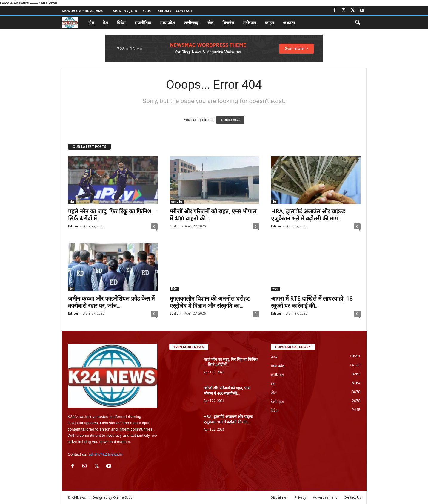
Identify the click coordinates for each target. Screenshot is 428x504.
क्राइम (270, 23)
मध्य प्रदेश (167, 23)
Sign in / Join (125, 11)
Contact (184, 11)
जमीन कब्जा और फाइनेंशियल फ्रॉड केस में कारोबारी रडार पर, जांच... (111, 302)
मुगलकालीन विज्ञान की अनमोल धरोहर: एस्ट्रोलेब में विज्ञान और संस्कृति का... (210, 302)
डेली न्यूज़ (277, 402)
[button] (358, 23)
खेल (210, 23)
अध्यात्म (289, 23)
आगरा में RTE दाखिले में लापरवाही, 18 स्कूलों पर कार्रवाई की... (312, 302)
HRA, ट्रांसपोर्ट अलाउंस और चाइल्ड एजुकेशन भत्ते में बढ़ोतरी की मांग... (308, 215)
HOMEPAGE (230, 120)
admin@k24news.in (105, 454)
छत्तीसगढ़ (191, 23)
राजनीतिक (143, 23)
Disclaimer (279, 497)
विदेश (121, 23)
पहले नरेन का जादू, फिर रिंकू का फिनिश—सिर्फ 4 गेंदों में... (112, 215)
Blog (147, 11)
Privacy (300, 497)
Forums (164, 11)
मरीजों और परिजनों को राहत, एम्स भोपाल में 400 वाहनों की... (213, 215)
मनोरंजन (250, 23)
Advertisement (325, 497)
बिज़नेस (228, 23)
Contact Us (352, 497)
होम (91, 23)
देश (106, 23)
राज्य (275, 289)
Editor (73, 226)
